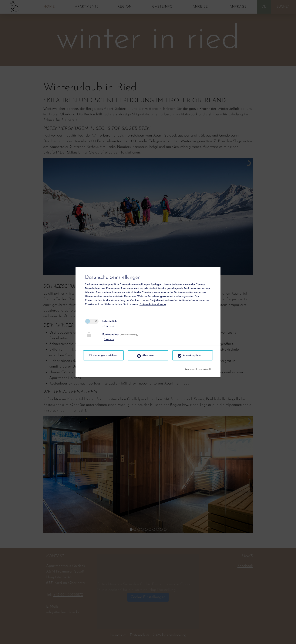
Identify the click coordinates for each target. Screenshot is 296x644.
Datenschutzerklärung (153, 304)
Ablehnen (148, 355)
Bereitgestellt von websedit (198, 368)
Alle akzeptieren (193, 355)
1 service (108, 326)
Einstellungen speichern (103, 355)
